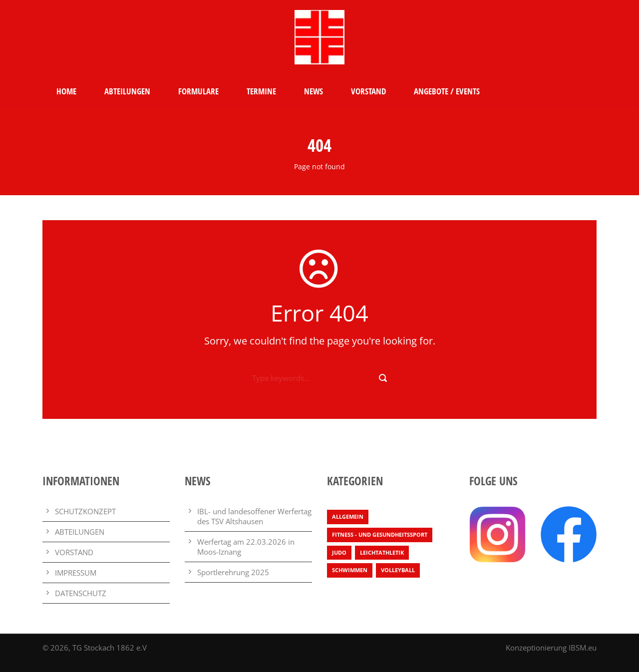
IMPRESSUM (76, 573)
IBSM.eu (583, 648)
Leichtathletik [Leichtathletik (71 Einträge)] (382, 552)
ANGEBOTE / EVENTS (447, 91)
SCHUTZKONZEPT (85, 511)
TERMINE (261, 91)
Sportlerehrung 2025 (233, 572)
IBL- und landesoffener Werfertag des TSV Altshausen (254, 516)
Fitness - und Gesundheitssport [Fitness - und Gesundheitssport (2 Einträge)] (380, 534)
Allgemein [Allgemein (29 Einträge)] (348, 516)
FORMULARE (198, 91)
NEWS (314, 91)
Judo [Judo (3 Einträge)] (339, 552)
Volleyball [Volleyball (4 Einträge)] (398, 570)
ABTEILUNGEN (127, 91)
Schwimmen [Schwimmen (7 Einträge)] (350, 570)
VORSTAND (368, 91)
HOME (66, 91)
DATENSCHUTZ (81, 593)
